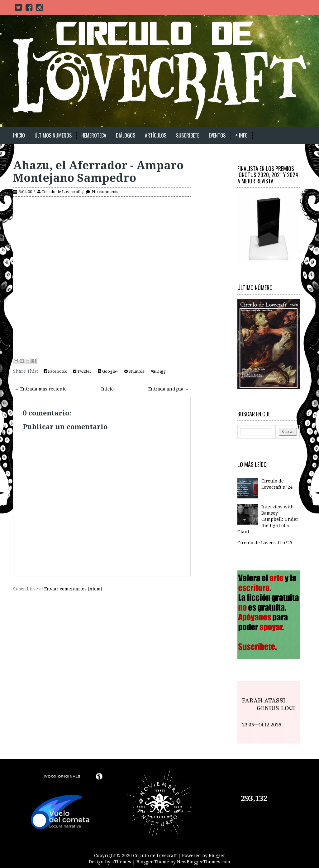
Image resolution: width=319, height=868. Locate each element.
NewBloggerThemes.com (204, 862)
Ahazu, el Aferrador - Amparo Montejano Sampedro (98, 172)
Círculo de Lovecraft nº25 (265, 543)
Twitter (82, 371)
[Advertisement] (86, 601)
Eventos (217, 136)
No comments (105, 192)
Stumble (134, 371)
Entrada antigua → (169, 389)
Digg (158, 371)
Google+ (108, 371)
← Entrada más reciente (41, 389)
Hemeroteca (94, 136)
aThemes (121, 862)
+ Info (241, 136)
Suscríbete (188, 136)
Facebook (55, 371)
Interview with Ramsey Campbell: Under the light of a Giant (268, 519)
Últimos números (53, 136)
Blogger (217, 856)
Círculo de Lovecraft (61, 192)
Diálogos (126, 136)
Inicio (19, 136)
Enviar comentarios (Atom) (73, 589)
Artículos (156, 136)
